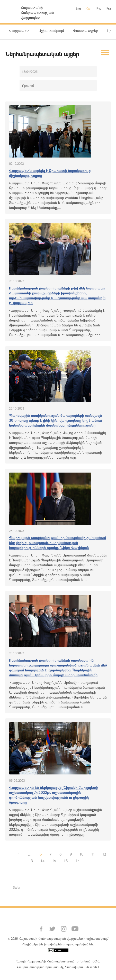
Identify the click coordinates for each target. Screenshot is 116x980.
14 (43, 861)
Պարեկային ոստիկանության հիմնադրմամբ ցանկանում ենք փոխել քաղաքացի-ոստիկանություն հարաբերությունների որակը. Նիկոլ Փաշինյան (57, 543)
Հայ (89, 8)
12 (104, 854)
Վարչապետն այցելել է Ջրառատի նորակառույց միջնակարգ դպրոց (50, 173)
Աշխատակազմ (51, 31)
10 (82, 854)
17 (77, 861)
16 (66, 861)
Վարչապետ (19, 31)
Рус (99, 8)
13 (31, 861)
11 (93, 854)
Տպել (16, 887)
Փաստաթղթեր (86, 31)
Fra (109, 8)
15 (54, 861)
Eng (78, 8)
